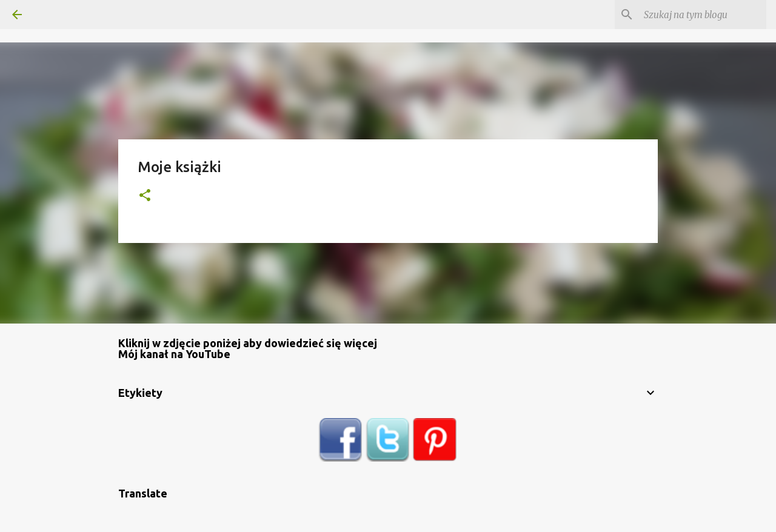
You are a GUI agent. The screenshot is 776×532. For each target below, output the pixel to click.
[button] (145, 196)
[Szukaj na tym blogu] (703, 15)
